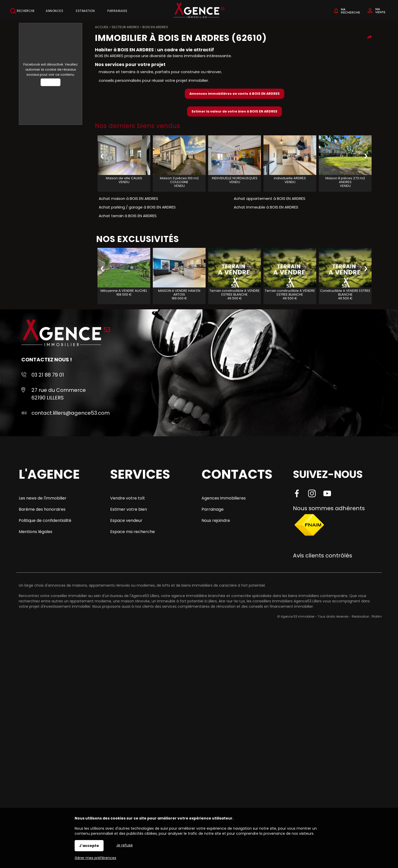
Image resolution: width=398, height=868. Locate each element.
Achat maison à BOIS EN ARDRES (128, 198)
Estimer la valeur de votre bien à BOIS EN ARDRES (235, 111)
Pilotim (377, 616)
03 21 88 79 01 (48, 375)
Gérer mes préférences (95, 858)
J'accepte (89, 846)
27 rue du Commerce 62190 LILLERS (59, 394)
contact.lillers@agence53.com (71, 413)
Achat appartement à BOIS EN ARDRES (270, 198)
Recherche (22, 11)
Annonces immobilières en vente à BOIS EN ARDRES (235, 94)
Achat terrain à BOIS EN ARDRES (128, 216)
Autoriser (51, 82)
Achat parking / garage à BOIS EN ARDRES (137, 207)
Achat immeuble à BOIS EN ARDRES (266, 207)
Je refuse (125, 845)
